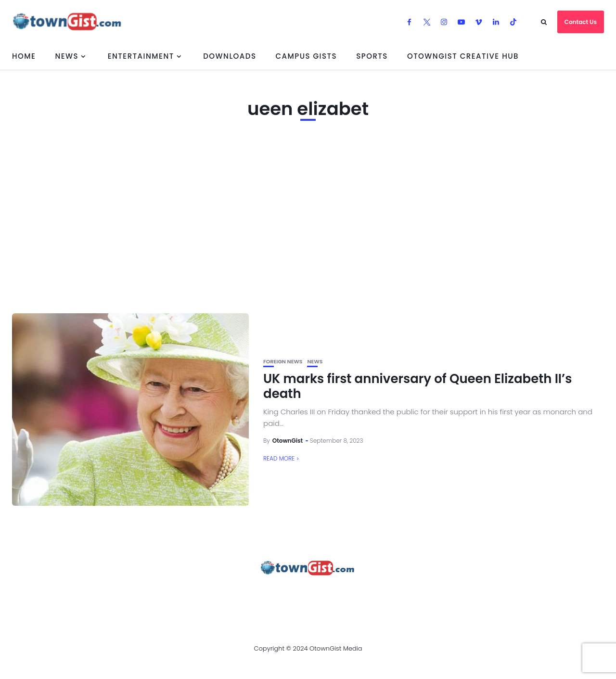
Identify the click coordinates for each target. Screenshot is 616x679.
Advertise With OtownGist (169, 594)
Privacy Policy (264, 594)
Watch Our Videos (402, 594)
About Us (86, 594)
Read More (279, 458)
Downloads (230, 56)
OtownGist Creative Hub (463, 56)
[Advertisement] (308, 227)
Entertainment (141, 56)
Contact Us (581, 22)
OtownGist (288, 441)
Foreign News (283, 362)
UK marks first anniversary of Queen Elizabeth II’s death (417, 386)
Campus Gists (306, 56)
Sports (372, 56)
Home (24, 56)
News (67, 56)
